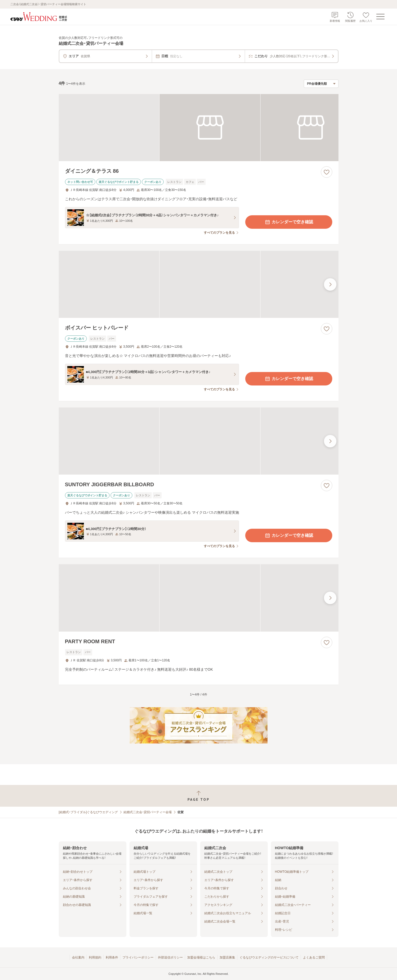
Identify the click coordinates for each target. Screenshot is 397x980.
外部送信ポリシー (170, 957)
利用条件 (112, 957)
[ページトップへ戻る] (198, 796)
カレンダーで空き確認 (289, 222)
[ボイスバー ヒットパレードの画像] (199, 284)
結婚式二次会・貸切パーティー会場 (148, 812)
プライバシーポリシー (138, 957)
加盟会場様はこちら (201, 957)
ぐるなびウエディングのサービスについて (269, 957)
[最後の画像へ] (330, 284)
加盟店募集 (227, 957)
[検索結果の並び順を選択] (321, 84)
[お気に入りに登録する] (327, 172)
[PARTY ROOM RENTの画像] (199, 598)
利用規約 (95, 957)
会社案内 (78, 957)
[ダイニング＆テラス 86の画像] (199, 128)
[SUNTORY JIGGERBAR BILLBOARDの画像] (199, 441)
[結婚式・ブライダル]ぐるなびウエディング (88, 812)
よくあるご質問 (314, 957)
